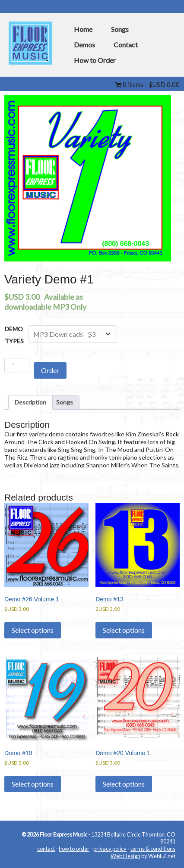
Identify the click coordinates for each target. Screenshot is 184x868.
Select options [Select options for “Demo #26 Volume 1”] (33, 630)
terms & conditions (153, 849)
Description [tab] (30, 402)
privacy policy (110, 849)
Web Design (125, 856)
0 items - (148, 84)
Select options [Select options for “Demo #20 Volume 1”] (124, 784)
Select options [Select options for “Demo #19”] (33, 784)
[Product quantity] (17, 366)
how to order (74, 849)
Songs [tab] (65, 402)
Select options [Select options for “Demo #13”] (124, 630)
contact (46, 849)
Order (50, 370)
